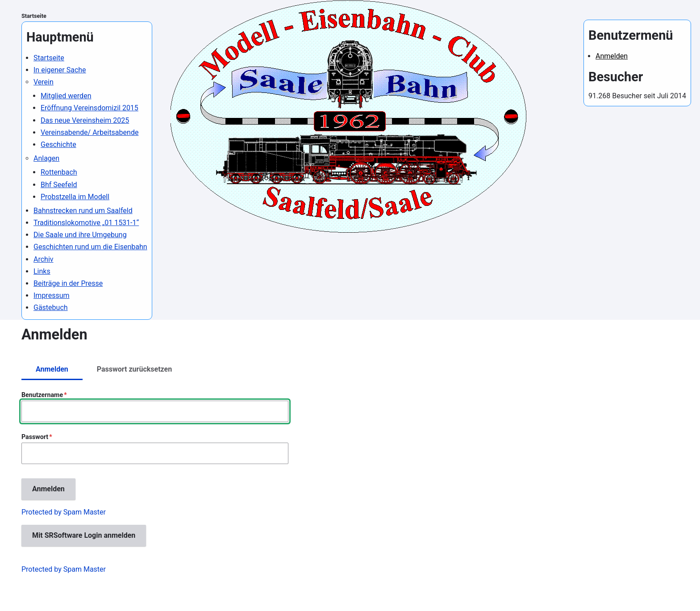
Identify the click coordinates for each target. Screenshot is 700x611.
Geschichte (58, 144)
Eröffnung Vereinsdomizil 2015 (90, 108)
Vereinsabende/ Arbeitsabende (90, 132)
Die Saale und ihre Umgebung (80, 235)
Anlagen (46, 158)
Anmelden (612, 56)
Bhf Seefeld (59, 185)
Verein (44, 82)
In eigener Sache (60, 70)
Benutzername (42, 395)
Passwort (35, 437)
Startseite (34, 16)
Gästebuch (51, 308)
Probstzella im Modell (75, 197)
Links (42, 271)
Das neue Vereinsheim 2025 (85, 120)
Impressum (52, 295)
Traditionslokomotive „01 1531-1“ (86, 223)
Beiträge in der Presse (68, 283)
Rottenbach (59, 172)
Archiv (44, 259)
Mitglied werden (66, 96)
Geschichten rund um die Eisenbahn (90, 247)
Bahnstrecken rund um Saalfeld (83, 211)
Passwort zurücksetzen (134, 369)
